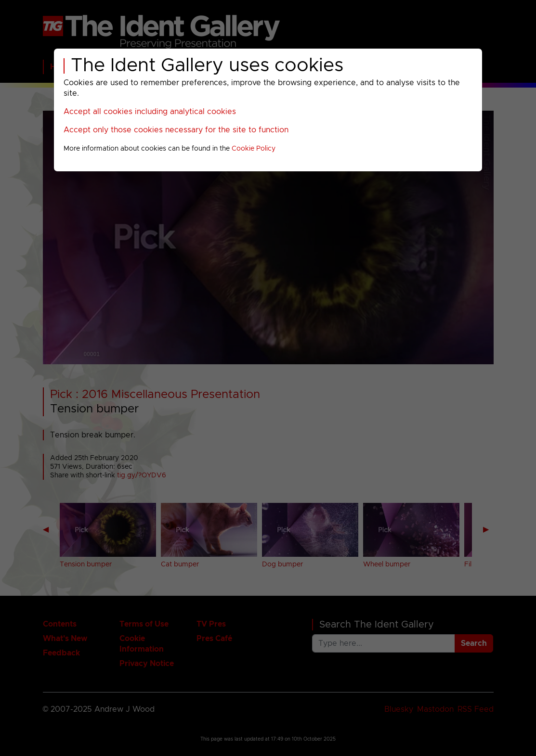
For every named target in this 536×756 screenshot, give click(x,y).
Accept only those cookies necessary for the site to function (176, 130)
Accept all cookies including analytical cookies (150, 112)
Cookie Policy (254, 149)
